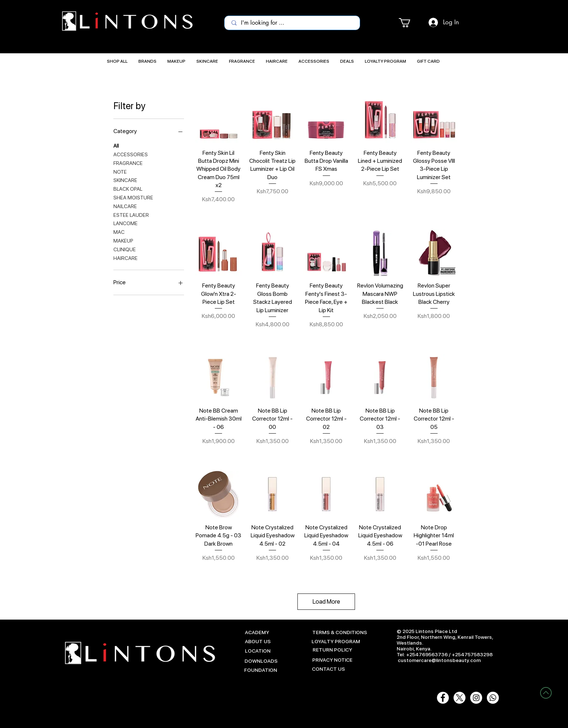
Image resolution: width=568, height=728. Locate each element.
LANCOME (126, 223)
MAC (119, 231)
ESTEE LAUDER (131, 214)
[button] (410, 23)
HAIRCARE (126, 258)
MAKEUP (123, 240)
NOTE (120, 171)
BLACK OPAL (128, 188)
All (116, 145)
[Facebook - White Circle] (443, 698)
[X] (460, 698)
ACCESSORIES (131, 154)
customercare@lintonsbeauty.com (439, 660)
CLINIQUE (125, 249)
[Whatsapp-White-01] (493, 698)
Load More (326, 601)
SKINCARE (125, 180)
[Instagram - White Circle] (476, 698)
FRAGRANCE (128, 163)
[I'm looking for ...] (293, 23)
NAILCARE (125, 206)
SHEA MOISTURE (133, 197)
